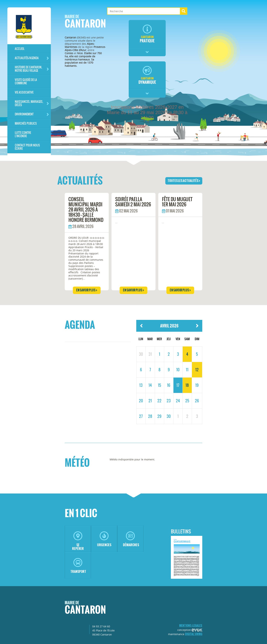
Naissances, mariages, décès (32, 103)
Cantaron (85, 22)
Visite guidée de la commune (26, 81)
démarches (131, 539)
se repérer (78, 541)
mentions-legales (191, 625)
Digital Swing (194, 634)
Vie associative (24, 92)
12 (197, 370)
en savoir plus (87, 290)
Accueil (20, 49)
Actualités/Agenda (32, 58)
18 (187, 385)
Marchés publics (26, 123)
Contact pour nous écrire (27, 147)
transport (78, 566)
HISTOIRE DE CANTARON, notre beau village (32, 69)
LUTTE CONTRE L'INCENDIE (23, 134)
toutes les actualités (184, 181)
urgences (104, 539)
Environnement (32, 114)
